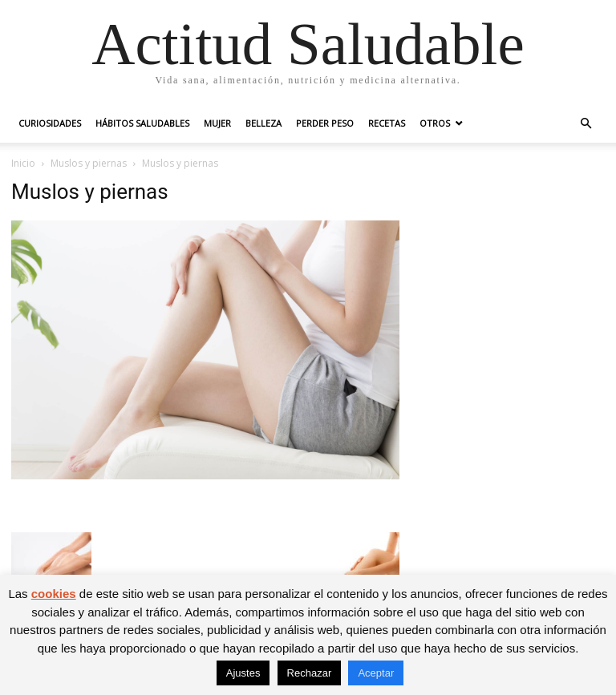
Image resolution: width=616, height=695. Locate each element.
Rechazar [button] (310, 673)
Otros (435, 123)
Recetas (387, 123)
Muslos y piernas (89, 163)
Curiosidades (50, 123)
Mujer (217, 123)
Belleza (263, 123)
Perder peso (325, 123)
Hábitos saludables (142, 123)
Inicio (23, 163)
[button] (586, 124)
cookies (54, 594)
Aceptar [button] (376, 673)
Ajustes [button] (243, 673)
